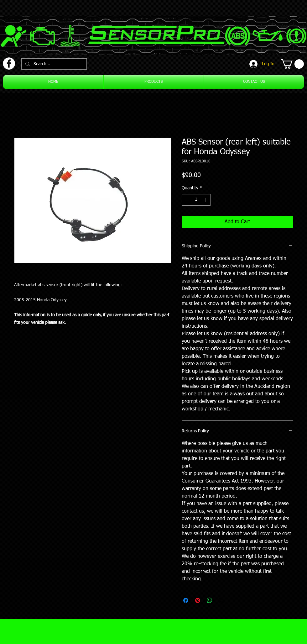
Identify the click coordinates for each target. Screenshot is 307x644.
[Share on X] (221, 600)
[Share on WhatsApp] (210, 600)
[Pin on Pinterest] (198, 600)
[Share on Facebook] (186, 600)
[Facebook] (9, 63)
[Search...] (53, 64)
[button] (292, 64)
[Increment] (206, 200)
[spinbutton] (196, 200)
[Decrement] (187, 200)
